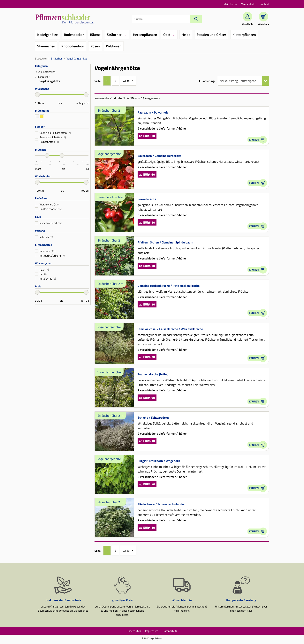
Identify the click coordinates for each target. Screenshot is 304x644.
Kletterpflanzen (244, 35)
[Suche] (161, 19)
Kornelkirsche (147, 199)
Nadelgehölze (47, 35)
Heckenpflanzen (145, 35)
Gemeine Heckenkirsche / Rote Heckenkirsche (169, 286)
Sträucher (114, 35)
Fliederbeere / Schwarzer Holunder (161, 504)
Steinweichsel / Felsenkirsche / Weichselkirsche (170, 329)
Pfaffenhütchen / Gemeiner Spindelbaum (165, 242)
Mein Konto (230, 4)
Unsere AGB (134, 631)
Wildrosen (114, 46)
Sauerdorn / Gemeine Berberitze (159, 156)
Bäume (95, 35)
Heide (186, 35)
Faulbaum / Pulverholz (153, 112)
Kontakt (264, 4)
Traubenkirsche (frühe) (153, 374)
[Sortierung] (243, 81)
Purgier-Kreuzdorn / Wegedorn (159, 461)
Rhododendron (73, 46)
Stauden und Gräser (211, 35)
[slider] (37, 95)
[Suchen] (196, 19)
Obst (167, 35)
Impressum (152, 631)
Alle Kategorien (47, 72)
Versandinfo (248, 4)
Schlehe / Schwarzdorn (153, 417)
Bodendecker (74, 35)
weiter (127, 81)
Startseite (41, 59)
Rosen (95, 46)
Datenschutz (170, 631)
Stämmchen (46, 46)
